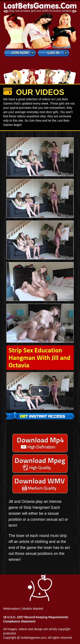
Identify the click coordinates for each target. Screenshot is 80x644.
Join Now (20, 53)
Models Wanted (33, 609)
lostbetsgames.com (34, 638)
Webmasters (12, 609)
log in (53, 53)
